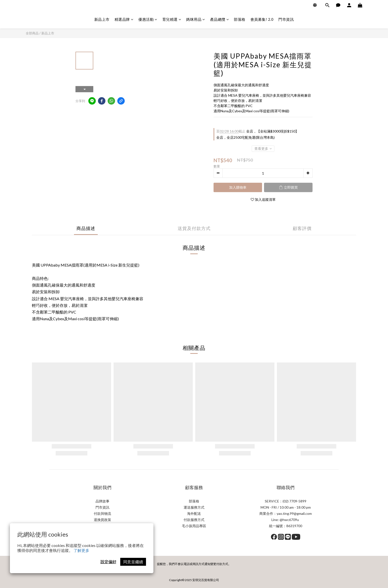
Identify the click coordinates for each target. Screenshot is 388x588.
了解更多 (81, 550)
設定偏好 (108, 562)
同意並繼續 (133, 562)
